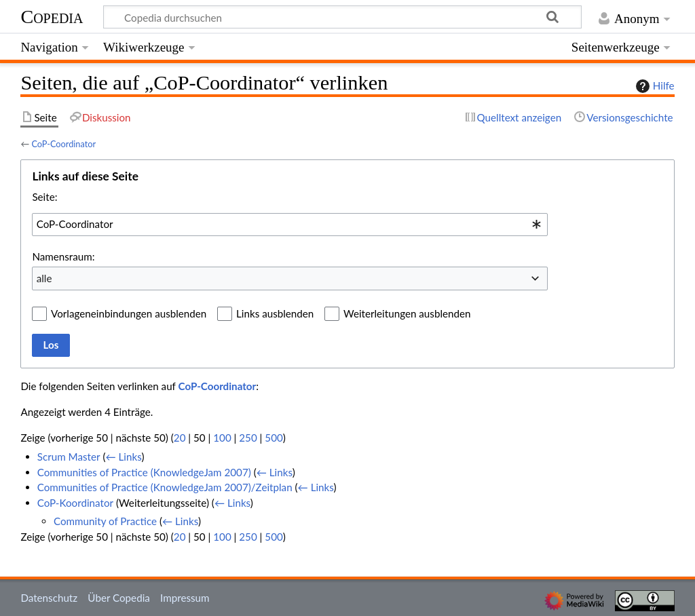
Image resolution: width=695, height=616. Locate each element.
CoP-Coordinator (63, 144)
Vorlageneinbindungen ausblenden (129, 313)
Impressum (185, 598)
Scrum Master (69, 457)
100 (222, 438)
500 (274, 438)
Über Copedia (118, 598)
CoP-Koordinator (75, 503)
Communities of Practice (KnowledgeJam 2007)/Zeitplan (165, 487)
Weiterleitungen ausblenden (407, 313)
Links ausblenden (275, 313)
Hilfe (654, 86)
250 (248, 438)
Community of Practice (105, 521)
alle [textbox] (44, 278)
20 (180, 438)
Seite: (44, 197)
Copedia (52, 17)
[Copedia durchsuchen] (343, 17)
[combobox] (290, 225)
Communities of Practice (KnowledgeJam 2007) (144, 472)
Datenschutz (49, 598)
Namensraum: (63, 256)
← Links (123, 457)
